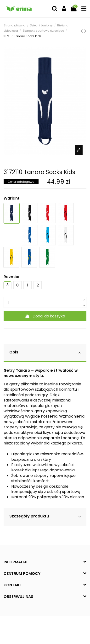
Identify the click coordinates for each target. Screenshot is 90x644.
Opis (45, 352)
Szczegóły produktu (45, 516)
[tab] (45, 353)
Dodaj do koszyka (45, 316)
